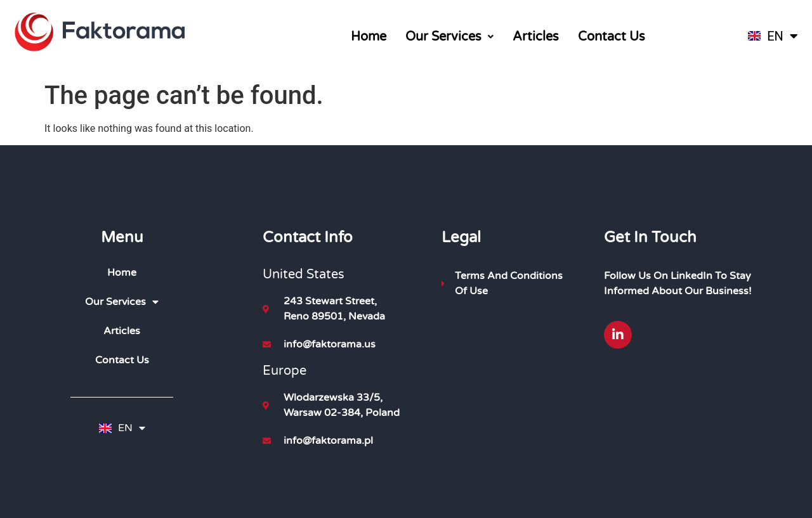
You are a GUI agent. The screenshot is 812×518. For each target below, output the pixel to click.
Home (369, 37)
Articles (536, 37)
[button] (449, 37)
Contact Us (612, 37)
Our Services (449, 37)
